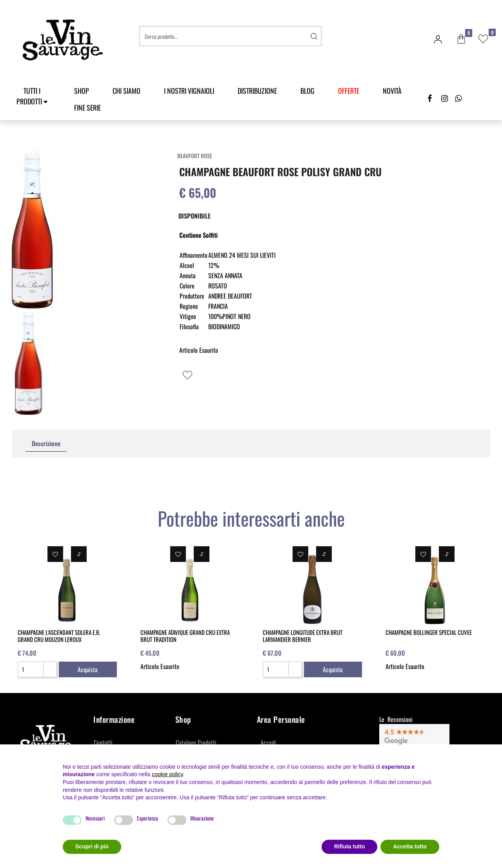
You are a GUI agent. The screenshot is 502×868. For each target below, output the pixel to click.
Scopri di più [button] (92, 846)
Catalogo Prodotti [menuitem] (196, 742)
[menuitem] (349, 91)
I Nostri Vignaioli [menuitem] (189, 91)
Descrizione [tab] (46, 443)
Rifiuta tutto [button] (350, 846)
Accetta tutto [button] (410, 846)
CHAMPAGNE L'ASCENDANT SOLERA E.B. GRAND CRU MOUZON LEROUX (59, 636)
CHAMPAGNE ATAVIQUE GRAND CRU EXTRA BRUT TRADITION (185, 636)
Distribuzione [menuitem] (257, 91)
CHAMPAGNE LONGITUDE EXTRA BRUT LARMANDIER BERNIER (303, 636)
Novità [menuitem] (392, 91)
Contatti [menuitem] (103, 742)
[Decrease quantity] (50, 673)
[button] (314, 36)
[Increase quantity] (50, 666)
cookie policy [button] (167, 774)
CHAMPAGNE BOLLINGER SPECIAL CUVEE (429, 632)
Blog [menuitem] (307, 91)
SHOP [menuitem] (82, 91)
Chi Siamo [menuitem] (126, 91)
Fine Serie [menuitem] (87, 108)
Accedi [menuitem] (268, 742)
